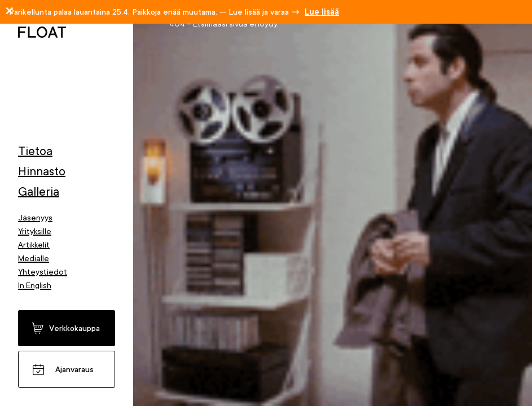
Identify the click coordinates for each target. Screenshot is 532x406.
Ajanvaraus (74, 369)
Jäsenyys (35, 218)
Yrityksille (35, 231)
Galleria (39, 192)
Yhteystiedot (43, 272)
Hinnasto (42, 171)
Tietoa (35, 151)
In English (35, 285)
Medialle (34, 258)
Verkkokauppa (74, 328)
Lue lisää (322, 12)
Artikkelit (34, 245)
